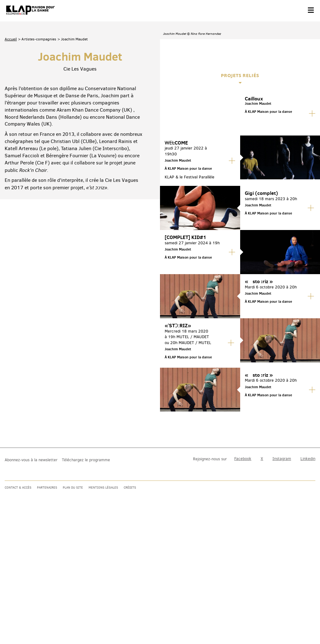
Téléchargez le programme (86, 597)
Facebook (243, 596)
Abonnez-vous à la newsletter (31, 597)
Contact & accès (18, 624)
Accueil (11, 104)
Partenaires (47, 624)
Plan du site (73, 624)
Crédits (130, 624)
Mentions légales (103, 624)
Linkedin (308, 596)
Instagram (282, 596)
